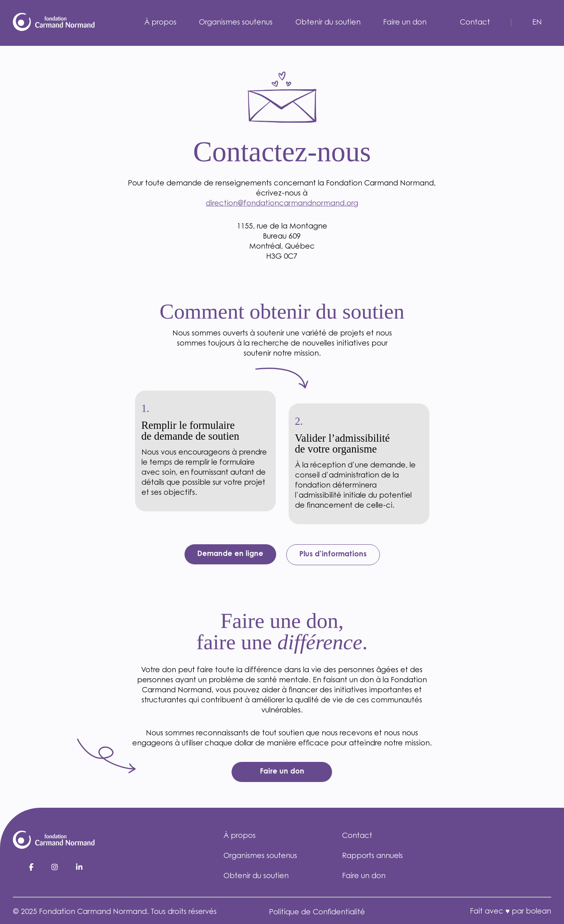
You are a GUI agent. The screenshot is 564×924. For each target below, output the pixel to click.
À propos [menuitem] (160, 23)
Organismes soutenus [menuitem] (236, 23)
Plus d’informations (333, 555)
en (537, 23)
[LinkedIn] (79, 868)
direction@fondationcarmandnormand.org (282, 204)
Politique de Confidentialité (317, 913)
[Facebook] (32, 868)
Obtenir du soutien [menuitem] (328, 23)
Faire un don (282, 772)
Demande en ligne (230, 554)
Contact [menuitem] (475, 23)
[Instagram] (56, 868)
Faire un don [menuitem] (405, 23)
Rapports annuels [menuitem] (372, 856)
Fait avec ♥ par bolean (511, 912)
